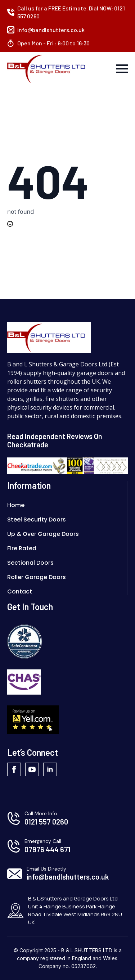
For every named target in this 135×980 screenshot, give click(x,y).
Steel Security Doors (37, 520)
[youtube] (32, 769)
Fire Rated (22, 548)
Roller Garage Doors (37, 577)
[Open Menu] (122, 69)
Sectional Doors (30, 563)
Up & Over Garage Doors (43, 534)
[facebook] (14, 769)
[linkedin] (50, 769)
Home (16, 505)
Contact (20, 591)
